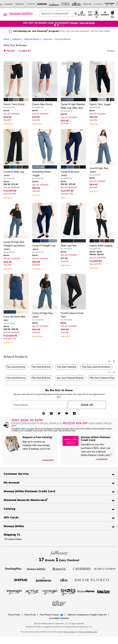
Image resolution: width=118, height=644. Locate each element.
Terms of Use (30, 615)
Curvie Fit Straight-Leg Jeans (45, 249)
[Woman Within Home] (21, 13)
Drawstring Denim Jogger (45, 175)
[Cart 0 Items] (113, 14)
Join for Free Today (100, 31)
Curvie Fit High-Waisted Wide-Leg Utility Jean (73, 108)
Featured (17, 39)
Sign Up (87, 405)
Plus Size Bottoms (41, 367)
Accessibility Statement (59, 618)
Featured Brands (32, 39)
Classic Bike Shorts (45, 106)
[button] (96, 14)
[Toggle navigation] (5, 14)
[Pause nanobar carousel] (55, 25)
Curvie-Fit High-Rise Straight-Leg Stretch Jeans (16, 247)
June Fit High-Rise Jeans (102, 171)
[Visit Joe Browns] (44, 580)
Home (6, 39)
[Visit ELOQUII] (100, 580)
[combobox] (59, 13)
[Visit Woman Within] (36, 569)
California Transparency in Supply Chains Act (87, 615)
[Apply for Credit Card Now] (112, 460)
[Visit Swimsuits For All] (14, 592)
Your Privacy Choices (52, 615)
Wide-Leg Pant (73, 247)
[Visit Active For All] (32, 592)
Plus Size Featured (66, 367)
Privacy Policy (14, 615)
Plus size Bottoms (16, 367)
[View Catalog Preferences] (48, 460)
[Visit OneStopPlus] (13, 569)
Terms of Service (86, 632)
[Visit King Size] (104, 592)
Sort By (25, 51)
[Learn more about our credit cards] (102, 459)
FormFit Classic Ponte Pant (73, 316)
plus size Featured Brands (70, 378)
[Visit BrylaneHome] (86, 592)
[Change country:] (6, 539)
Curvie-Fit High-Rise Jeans (45, 316)
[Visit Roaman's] (59, 569)
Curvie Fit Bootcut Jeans (73, 175)
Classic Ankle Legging (102, 247)
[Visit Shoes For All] (68, 592)
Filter (9, 51)
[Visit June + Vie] (82, 580)
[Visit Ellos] (64, 580)
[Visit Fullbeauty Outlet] (59, 603)
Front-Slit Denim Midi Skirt (16, 320)
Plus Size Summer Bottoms (96, 367)
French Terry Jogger (102, 106)
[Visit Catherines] (82, 569)
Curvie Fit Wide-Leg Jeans (16, 175)
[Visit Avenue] (21, 580)
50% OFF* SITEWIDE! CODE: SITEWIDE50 (46, 23)
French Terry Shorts (16, 106)
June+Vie (47, 39)
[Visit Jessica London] (105, 569)
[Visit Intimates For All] (50, 592)
